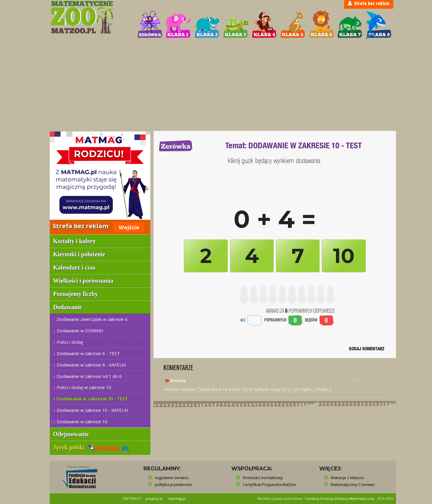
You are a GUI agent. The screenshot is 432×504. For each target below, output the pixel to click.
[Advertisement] (216, 86)
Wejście (129, 227)
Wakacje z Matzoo (347, 478)
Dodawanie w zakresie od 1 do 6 (89, 376)
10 (344, 256)
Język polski (91, 447)
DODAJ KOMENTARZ (367, 349)
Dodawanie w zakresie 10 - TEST (92, 399)
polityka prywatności (173, 484)
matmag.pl (177, 498)
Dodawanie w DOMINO (80, 330)
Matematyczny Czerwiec (353, 484)
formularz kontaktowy (263, 478)
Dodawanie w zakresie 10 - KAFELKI (92, 410)
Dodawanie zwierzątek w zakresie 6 (92, 319)
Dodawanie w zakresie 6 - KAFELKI (91, 365)
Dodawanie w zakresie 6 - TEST (88, 353)
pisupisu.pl (154, 498)
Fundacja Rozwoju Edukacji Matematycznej (340, 498)
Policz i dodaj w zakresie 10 (84, 387)
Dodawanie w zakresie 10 (82, 421)
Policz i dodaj (70, 342)
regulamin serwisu (172, 478)
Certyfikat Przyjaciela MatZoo (270, 484)
